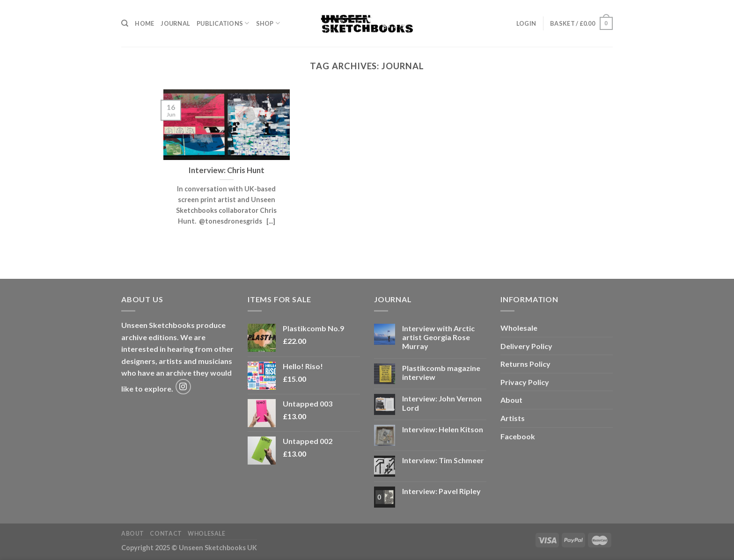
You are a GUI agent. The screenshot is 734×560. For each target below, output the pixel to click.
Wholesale (519, 328)
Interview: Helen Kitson (443, 429)
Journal (175, 23)
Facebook (518, 436)
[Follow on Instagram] (183, 387)
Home (144, 23)
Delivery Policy (526, 346)
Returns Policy (525, 364)
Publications (223, 23)
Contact (166, 534)
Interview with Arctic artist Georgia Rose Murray (438, 337)
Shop (268, 23)
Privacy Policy (525, 382)
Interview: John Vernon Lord (442, 403)
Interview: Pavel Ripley (441, 491)
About (511, 400)
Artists (513, 418)
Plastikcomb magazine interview (441, 372)
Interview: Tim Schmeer (443, 460)
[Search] (125, 23)
